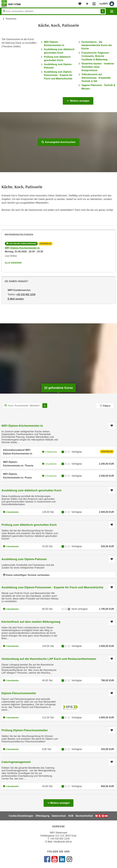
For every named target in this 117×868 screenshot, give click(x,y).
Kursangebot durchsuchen (59, 142)
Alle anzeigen (13, 263)
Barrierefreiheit (84, 816)
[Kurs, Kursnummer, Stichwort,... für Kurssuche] (25, 406)
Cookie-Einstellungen (21, 816)
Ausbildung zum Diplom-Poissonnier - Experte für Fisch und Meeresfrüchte (58, 75)
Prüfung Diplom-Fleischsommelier (25, 730)
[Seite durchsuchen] (54, 11)
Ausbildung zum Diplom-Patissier (24, 559)
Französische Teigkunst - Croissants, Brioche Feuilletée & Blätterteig (96, 56)
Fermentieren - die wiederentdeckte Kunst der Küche (97, 45)
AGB (71, 816)
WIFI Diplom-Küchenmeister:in (22, 248)
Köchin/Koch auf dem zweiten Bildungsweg (31, 622)
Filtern (105, 406)
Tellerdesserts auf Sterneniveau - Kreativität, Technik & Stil (96, 78)
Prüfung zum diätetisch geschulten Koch (29, 525)
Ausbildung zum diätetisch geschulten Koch (31, 490)
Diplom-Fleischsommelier (19, 693)
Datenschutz (59, 816)
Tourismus (11, 19)
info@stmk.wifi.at (63, 842)
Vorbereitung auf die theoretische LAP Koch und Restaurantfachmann (49, 659)
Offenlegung (42, 816)
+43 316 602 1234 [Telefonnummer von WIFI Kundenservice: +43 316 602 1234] (26, 294)
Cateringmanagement (16, 762)
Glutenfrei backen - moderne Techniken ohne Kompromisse (98, 67)
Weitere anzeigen (78, 100)
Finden (103, 11)
